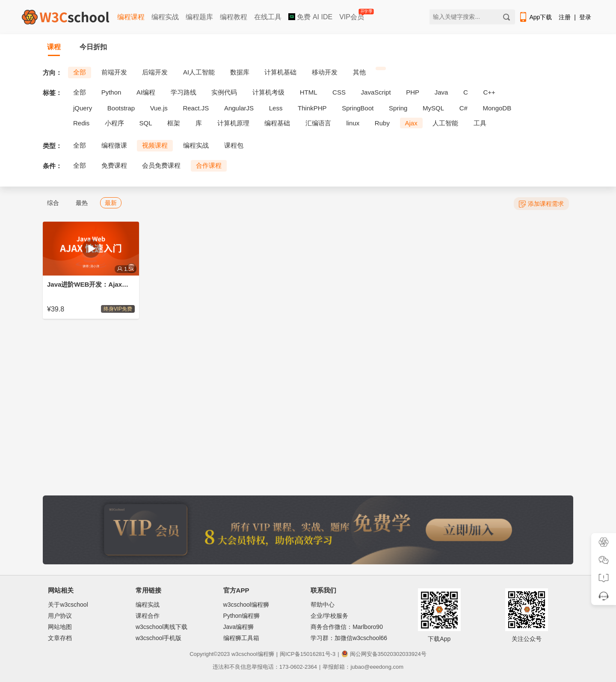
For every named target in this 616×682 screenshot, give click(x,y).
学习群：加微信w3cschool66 (349, 638)
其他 (359, 72)
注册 (565, 17)
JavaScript (376, 92)
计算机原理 (233, 123)
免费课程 (114, 165)
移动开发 (325, 72)
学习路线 (184, 92)
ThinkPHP (312, 108)
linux (353, 123)
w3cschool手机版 (158, 638)
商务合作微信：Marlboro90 (347, 627)
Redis (81, 123)
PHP (413, 92)
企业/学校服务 (329, 616)
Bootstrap (121, 108)
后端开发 (155, 72)
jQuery (83, 108)
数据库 (240, 72)
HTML (309, 92)
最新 (111, 203)
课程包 (234, 145)
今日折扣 (93, 47)
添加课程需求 (541, 204)
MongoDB (497, 108)
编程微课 (114, 145)
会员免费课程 (161, 165)
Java (441, 92)
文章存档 (60, 638)
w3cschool (244, 654)
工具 (480, 123)
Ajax (411, 123)
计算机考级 (268, 92)
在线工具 (268, 17)
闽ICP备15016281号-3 (308, 654)
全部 (80, 72)
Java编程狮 (239, 627)
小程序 (114, 123)
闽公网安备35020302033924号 (384, 654)
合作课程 (209, 165)
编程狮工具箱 (241, 638)
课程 (54, 47)
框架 (174, 123)
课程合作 (148, 616)
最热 (82, 203)
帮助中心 (323, 605)
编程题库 (199, 17)
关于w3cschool (68, 605)
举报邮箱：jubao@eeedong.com (363, 667)
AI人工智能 (199, 72)
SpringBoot (358, 108)
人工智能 (445, 123)
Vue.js (159, 108)
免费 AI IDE (310, 17)
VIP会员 (352, 15)
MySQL (433, 108)
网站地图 (60, 627)
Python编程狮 (242, 616)
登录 (585, 17)
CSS (339, 92)
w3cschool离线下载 (161, 627)
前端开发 (114, 72)
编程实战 (165, 17)
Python (111, 92)
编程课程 (131, 17)
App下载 (535, 17)
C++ (489, 92)
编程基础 (277, 123)
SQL (146, 123)
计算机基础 (280, 72)
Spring (398, 108)
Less (276, 108)
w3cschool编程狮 (246, 605)
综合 (53, 203)
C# (463, 108)
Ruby (382, 123)
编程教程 (234, 17)
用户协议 (60, 616)
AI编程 (146, 92)
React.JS (196, 108)
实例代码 (224, 92)
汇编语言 (318, 123)
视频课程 (155, 145)
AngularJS (239, 108)
